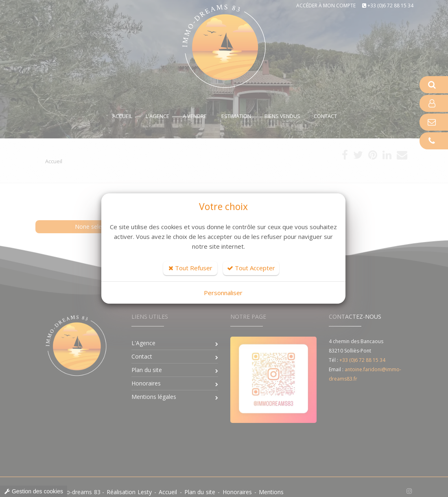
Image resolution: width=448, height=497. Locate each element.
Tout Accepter (251, 268)
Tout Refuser (190, 268)
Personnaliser (223, 293)
